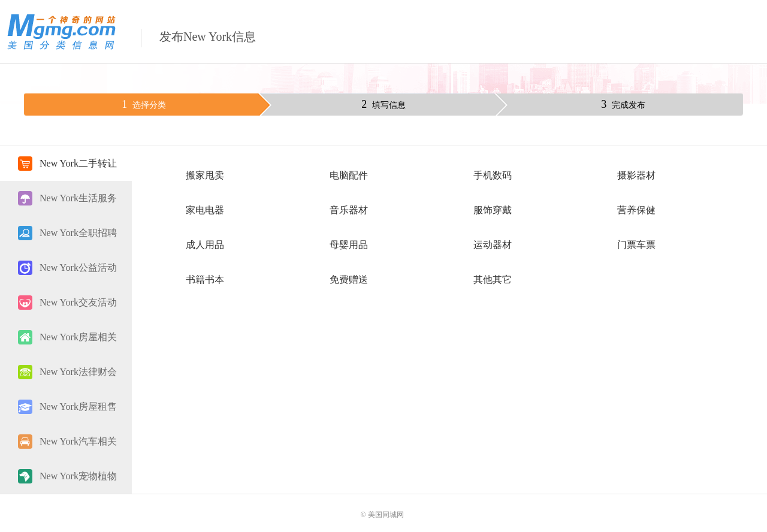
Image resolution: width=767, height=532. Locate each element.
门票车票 (636, 245)
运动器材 (493, 245)
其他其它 (493, 279)
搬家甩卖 (205, 175)
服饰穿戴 (493, 210)
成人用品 (205, 245)
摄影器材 (636, 175)
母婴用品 (349, 245)
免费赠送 (349, 279)
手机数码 (493, 175)
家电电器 (205, 210)
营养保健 (636, 210)
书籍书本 (205, 279)
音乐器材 (349, 210)
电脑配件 (349, 175)
